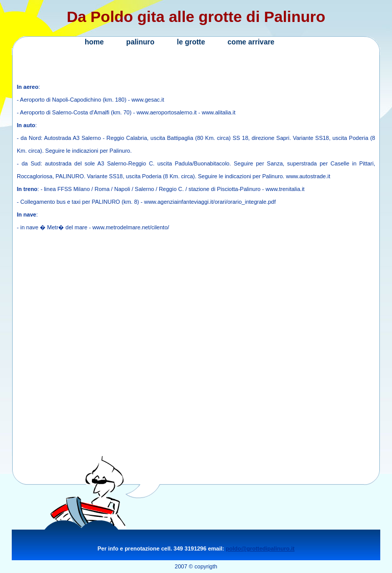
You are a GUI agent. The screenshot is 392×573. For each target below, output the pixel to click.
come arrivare (251, 42)
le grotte (191, 42)
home (94, 42)
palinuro (140, 42)
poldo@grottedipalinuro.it (260, 548)
